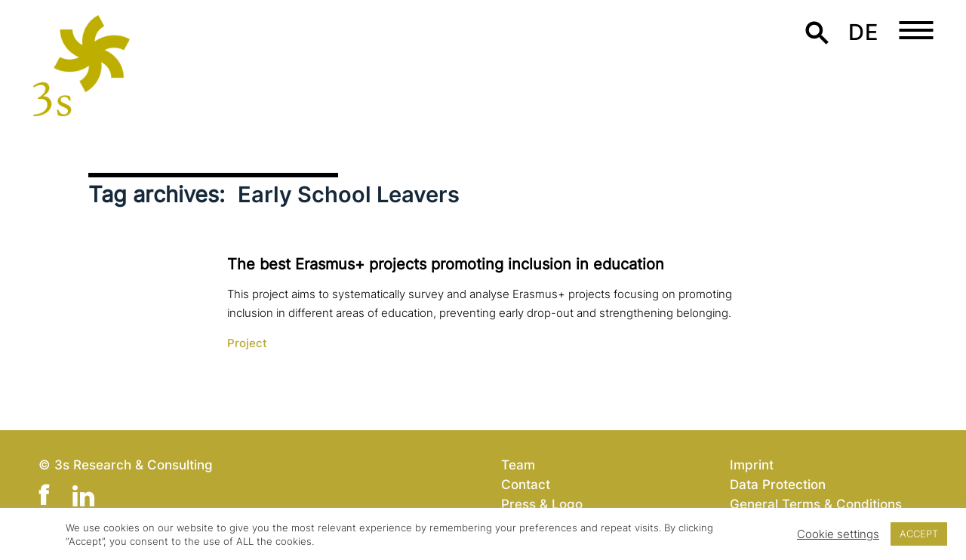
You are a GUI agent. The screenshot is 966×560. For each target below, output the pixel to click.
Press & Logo (542, 504)
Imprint (752, 465)
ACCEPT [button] (919, 534)
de (863, 32)
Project (247, 343)
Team (518, 465)
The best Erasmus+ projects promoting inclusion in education (446, 264)
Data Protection (778, 484)
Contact (526, 484)
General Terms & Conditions (816, 504)
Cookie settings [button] (838, 534)
